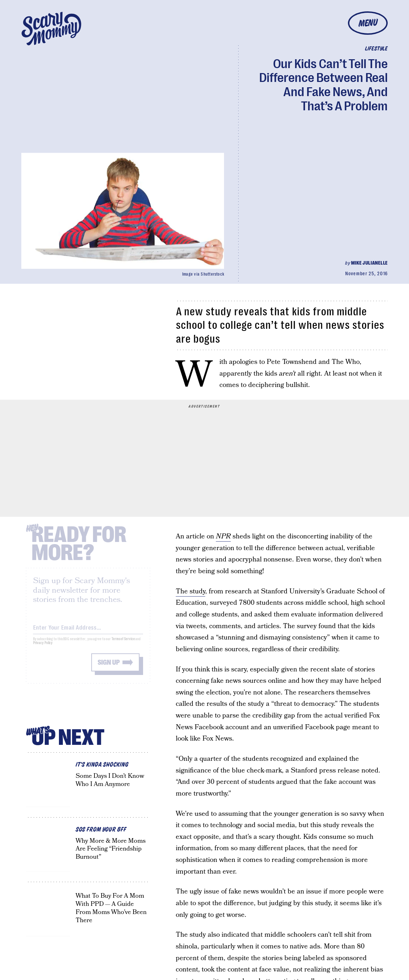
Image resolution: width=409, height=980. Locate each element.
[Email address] (88, 632)
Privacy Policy (43, 648)
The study (190, 591)
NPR (223, 536)
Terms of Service (123, 644)
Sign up (109, 668)
